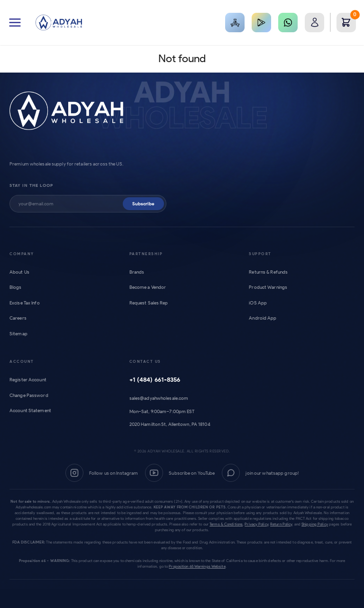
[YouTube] (180, 473)
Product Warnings (268, 287)
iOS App (258, 303)
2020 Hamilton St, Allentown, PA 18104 (170, 424)
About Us (19, 272)
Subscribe (143, 204)
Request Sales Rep (149, 303)
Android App (263, 318)
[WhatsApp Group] (260, 473)
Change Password (29, 395)
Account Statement (30, 410)
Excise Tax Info (25, 303)
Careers (18, 318)
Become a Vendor (148, 287)
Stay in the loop (31, 185)
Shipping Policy (315, 524)
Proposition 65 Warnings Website (197, 566)
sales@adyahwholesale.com (159, 398)
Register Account (28, 380)
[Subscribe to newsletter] (71, 204)
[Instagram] (102, 473)
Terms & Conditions (226, 524)
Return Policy (281, 524)
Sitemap (18, 334)
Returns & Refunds (268, 272)
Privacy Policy (256, 524)
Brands (137, 272)
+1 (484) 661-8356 (155, 380)
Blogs (16, 287)
